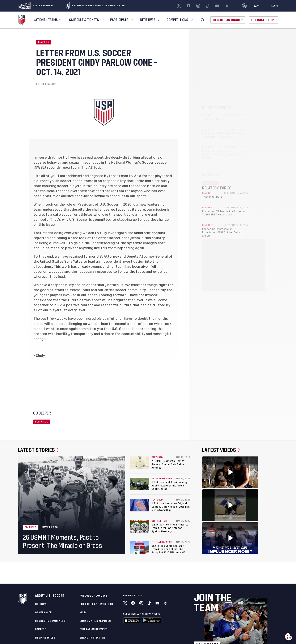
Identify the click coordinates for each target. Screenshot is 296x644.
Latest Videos (221, 450)
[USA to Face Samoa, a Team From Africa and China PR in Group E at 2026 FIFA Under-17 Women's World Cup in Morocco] (140, 548)
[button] (203, 20)
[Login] (275, 6)
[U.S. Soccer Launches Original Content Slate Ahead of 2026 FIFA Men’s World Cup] (140, 505)
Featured (44, 42)
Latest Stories (38, 450)
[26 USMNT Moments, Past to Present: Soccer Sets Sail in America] (140, 463)
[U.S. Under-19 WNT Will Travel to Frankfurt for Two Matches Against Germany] (140, 526)
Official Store (263, 20)
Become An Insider (228, 20)
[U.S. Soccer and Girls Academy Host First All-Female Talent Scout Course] (140, 484)
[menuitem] (47, 20)
